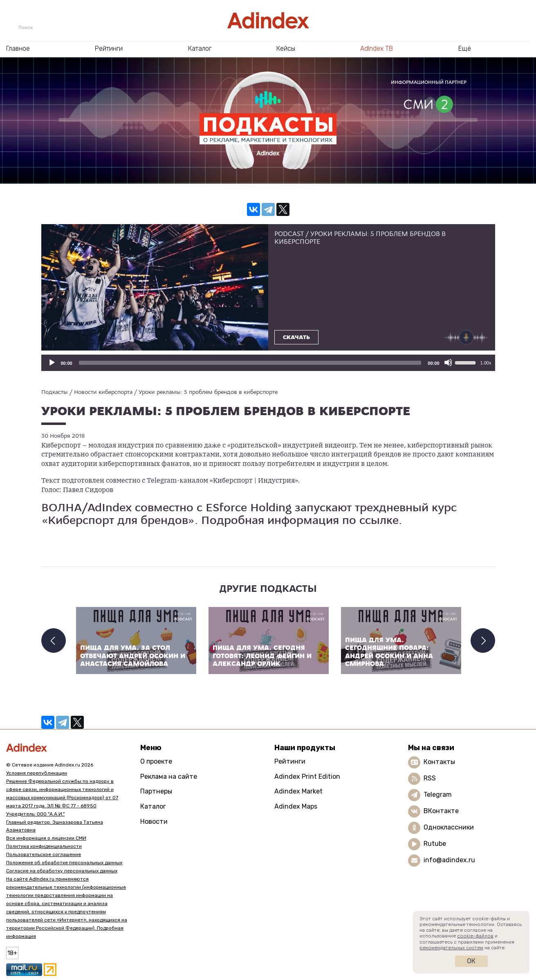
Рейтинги (290, 761)
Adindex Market (298, 791)
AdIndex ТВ (377, 48)
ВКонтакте (441, 811)
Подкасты (55, 392)
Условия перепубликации (37, 773)
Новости (154, 822)
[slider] (250, 363)
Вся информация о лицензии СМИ (46, 838)
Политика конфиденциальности (44, 846)
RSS (430, 778)
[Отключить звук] (448, 362)
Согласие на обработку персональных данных (62, 871)
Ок (471, 961)
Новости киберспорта (103, 392)
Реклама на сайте (169, 777)
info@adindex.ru (449, 860)
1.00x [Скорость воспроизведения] (486, 363)
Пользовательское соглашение (44, 854)
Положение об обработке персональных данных (64, 863)
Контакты (439, 762)
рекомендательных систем (451, 948)
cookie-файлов (475, 936)
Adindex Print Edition (307, 777)
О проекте (156, 761)
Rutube (435, 844)
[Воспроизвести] (52, 362)
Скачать (296, 337)
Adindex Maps (296, 806)
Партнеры (156, 791)
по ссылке (370, 520)
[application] (268, 363)
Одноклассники (449, 827)
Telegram (438, 795)
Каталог (153, 806)
